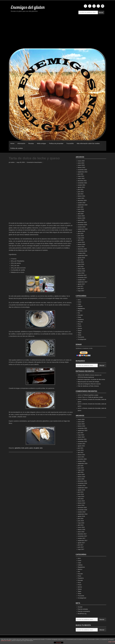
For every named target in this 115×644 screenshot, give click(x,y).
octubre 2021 (82, 185)
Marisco (80, 311)
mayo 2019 (81, 238)
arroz (79, 300)
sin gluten (36, 448)
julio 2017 (81, 286)
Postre (80, 326)
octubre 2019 (82, 227)
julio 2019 (81, 233)
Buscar (101, 13)
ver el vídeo (29, 303)
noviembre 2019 (82, 225)
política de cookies (6, 641)
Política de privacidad (56, 143)
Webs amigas (41, 143)
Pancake (80, 315)
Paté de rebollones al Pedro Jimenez (88, 386)
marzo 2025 (81, 161)
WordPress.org (82, 614)
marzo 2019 (81, 242)
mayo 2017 (81, 291)
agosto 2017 (81, 284)
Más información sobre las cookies (88, 143)
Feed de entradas (83, 609)
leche (23, 448)
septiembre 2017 (83, 282)
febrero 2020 (81, 218)
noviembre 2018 (82, 251)
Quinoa (80, 328)
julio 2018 (81, 260)
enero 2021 (81, 198)
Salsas (80, 331)
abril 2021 (81, 194)
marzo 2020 (81, 216)
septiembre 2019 (83, 229)
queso (31, 448)
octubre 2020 (82, 203)
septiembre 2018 (83, 255)
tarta (41, 448)
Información (21, 143)
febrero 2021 (81, 196)
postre (27, 448)
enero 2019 (81, 247)
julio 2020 (81, 207)
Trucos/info (70, 143)
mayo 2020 (81, 211)
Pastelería (81, 319)
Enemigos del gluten (28, 7)
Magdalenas (81, 308)
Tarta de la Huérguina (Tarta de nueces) (89, 384)
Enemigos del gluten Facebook (85, 6)
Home (12, 143)
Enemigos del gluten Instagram (98, 6)
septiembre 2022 (83, 172)
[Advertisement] (57, 32)
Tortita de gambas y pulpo (91, 395)
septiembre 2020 (83, 205)
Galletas (80, 306)
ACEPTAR (58, 643)
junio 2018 (81, 262)
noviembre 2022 (82, 170)
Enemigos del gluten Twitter (90, 6)
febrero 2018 (81, 271)
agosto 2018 (81, 258)
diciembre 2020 (82, 200)
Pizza (79, 324)
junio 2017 (81, 288)
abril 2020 (81, 214)
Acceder (80, 607)
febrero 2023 (81, 167)
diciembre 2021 (82, 181)
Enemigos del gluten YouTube (94, 6)
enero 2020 (81, 220)
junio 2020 (81, 209)
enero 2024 (81, 163)
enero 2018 (81, 273)
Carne (79, 302)
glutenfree (18, 448)
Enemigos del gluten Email (103, 6)
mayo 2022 (81, 176)
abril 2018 (81, 266)
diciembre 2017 (82, 275)
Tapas (79, 333)
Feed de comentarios (84, 611)
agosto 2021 (81, 187)
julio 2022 (81, 174)
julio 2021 (81, 189)
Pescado (80, 322)
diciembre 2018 (82, 249)
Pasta (79, 317)
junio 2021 (81, 192)
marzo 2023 (81, 165)
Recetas (31, 143)
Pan (79, 313)
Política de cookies (17, 148)
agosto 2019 (81, 231)
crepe (79, 304)
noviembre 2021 (82, 183)
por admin (12, 162)
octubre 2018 (82, 253)
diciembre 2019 (82, 222)
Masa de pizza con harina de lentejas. (89, 382)
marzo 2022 (81, 178)
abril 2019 (81, 240)
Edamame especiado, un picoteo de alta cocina (91, 379)
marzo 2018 (81, 269)
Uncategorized (82, 339)
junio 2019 (81, 236)
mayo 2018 (81, 264)
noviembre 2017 (82, 277)
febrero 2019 (81, 244)
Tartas (79, 335)
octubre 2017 (82, 280)
